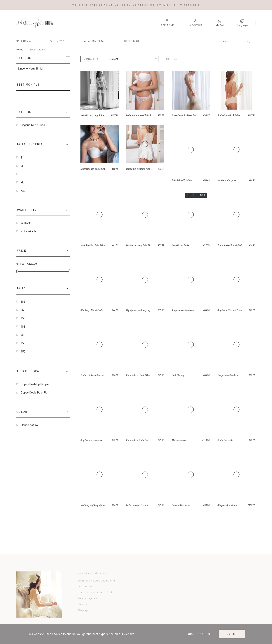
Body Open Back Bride (229, 115)
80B (23, 302)
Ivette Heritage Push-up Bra (140, 505)
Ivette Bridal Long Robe (92, 115)
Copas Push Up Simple (35, 384)
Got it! (232, 634)
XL (22, 182)
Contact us (84, 604)
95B (23, 343)
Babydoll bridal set (181, 505)
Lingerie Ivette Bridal (31, 69)
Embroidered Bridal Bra (138, 375)
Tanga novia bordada (228, 375)
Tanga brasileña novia (183, 310)
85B (23, 310)
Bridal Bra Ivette (225, 440)
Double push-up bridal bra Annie (142, 245)
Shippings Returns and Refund (96, 581)
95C (23, 352)
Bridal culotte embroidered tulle (96, 375)
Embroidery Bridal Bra (137, 440)
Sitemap (83, 610)
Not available (29, 231)
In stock (26, 223)
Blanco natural (29, 425)
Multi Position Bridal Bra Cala (95, 245)
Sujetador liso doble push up (95, 169)
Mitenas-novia (179, 440)
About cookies (199, 634)
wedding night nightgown (93, 505)
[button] (67, 112)
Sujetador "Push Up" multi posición (235, 310)
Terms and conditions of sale (96, 593)
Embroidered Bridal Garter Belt (233, 245)
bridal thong (178, 375)
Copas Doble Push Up (34, 393)
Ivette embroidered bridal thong (142, 115)
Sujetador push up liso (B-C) (95, 440)
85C (23, 318)
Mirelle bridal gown (227, 180)
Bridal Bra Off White (182, 180)
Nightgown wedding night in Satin (143, 310)
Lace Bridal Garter (181, 245)
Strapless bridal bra (227, 505)
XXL (23, 191)
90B (23, 327)
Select (114, 59)
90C (23, 335)
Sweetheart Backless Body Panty (188, 115)
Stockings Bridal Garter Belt (94, 310)
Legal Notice (85, 586)
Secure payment (87, 598)
